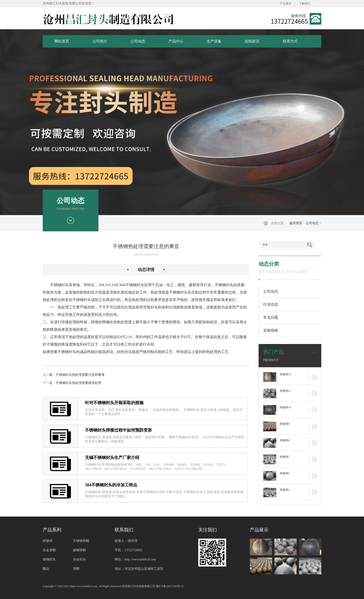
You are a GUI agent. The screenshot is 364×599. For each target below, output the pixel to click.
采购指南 (271, 330)
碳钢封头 (49, 559)
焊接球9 (285, 424)
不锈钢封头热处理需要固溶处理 (78, 383)
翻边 (46, 569)
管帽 (76, 569)
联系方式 (290, 41)
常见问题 (271, 317)
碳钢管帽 (79, 550)
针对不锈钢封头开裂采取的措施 (114, 403)
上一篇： (49, 375)
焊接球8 (285, 440)
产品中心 (176, 41)
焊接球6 (285, 473)
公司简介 (100, 41)
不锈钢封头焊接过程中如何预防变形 (118, 430)
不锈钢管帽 (81, 541)
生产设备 (214, 41)
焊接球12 (285, 374)
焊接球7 (285, 457)
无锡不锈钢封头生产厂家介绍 (112, 458)
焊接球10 (285, 407)
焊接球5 (285, 490)
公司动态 (138, 41)
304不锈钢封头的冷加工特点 (111, 485)
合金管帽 (49, 550)
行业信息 (271, 304)
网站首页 (62, 41)
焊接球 (48, 541)
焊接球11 (285, 391)
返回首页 (296, 223)
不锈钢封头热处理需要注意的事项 (80, 375)
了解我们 (305, 3)
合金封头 (79, 559)
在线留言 (252, 41)
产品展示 (286, 3)
